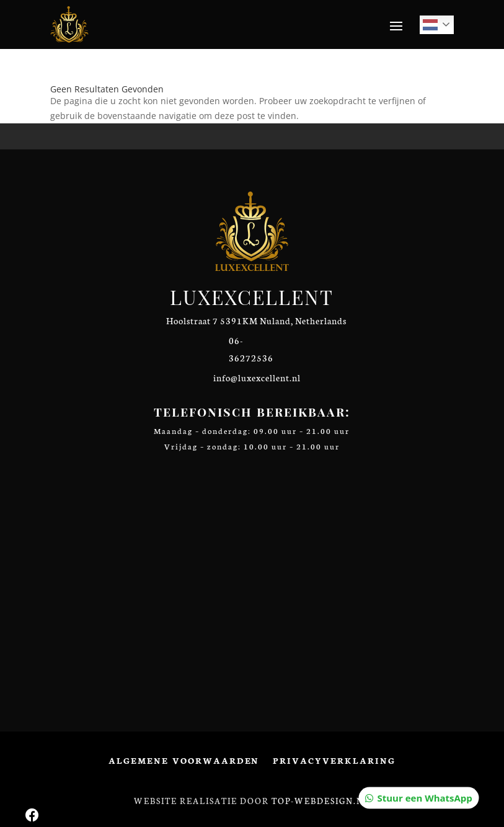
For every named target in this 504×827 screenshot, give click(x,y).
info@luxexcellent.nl (257, 378)
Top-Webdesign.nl (321, 801)
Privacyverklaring (334, 761)
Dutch (430, 25)
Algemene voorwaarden (184, 761)
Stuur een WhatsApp (424, 120)
